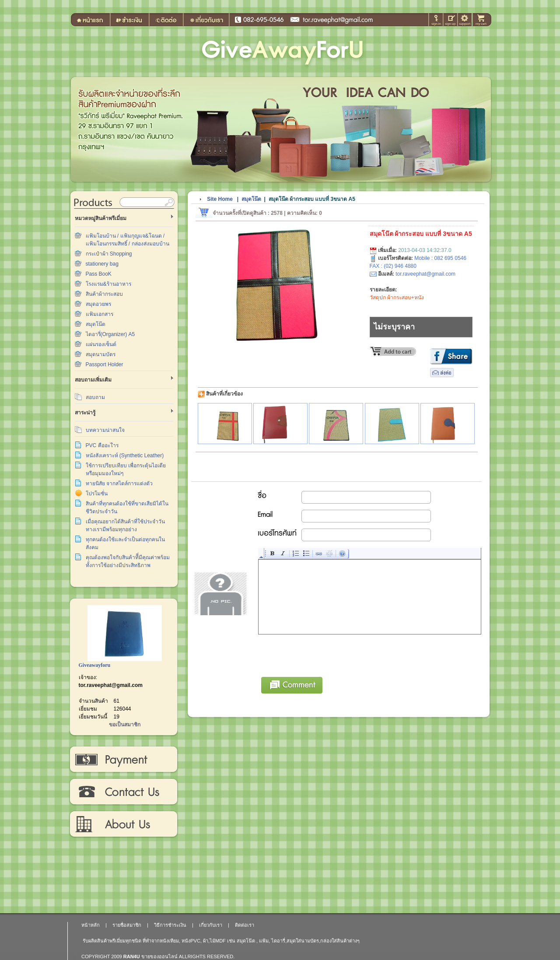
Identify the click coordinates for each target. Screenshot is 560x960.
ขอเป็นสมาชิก (125, 725)
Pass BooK (99, 274)
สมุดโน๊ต (96, 324)
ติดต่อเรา (123, 792)
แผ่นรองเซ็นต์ (101, 344)
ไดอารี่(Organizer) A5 (110, 334)
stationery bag (102, 264)
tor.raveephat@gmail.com (111, 685)
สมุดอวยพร (98, 304)
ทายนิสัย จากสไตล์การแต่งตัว (119, 484)
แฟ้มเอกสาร (100, 314)
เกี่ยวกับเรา (123, 824)
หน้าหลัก (91, 925)
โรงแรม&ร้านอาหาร (108, 284)
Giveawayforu (95, 665)
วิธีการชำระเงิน (123, 760)
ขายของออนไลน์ (159, 956)
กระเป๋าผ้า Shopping (109, 254)
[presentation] (325, 654)
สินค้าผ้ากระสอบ (104, 294)
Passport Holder (105, 364)
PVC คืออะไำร (102, 445)
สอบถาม (95, 397)
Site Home (220, 199)
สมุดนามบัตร (101, 354)
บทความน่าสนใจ (105, 430)
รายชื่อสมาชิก (127, 925)
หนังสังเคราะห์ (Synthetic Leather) (125, 455)
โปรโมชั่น (97, 494)
